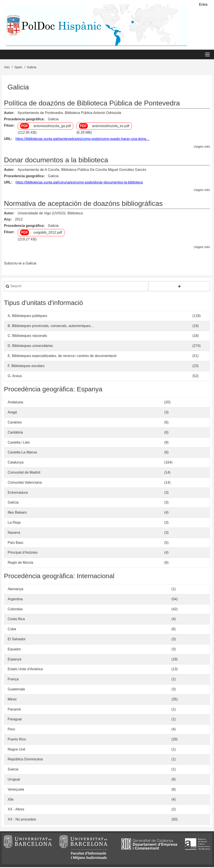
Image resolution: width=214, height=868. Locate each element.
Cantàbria (15, 433)
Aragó (12, 413)
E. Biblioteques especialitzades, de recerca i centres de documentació (62, 357)
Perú (11, 730)
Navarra (14, 533)
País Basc (16, 543)
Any (7, 220)
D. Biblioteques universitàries (30, 347)
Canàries (15, 423)
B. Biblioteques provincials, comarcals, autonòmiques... (51, 326)
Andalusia (15, 403)
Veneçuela (16, 790)
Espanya (14, 660)
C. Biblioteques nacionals (27, 337)
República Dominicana (25, 760)
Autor (9, 114)
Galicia (53, 120)
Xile (11, 800)
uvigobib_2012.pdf (48, 233)
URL (8, 140)
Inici (7, 68)
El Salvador (17, 640)
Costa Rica (16, 620)
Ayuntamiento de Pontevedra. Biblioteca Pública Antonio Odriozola (69, 114)
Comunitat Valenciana (25, 483)
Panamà (14, 710)
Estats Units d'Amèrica (25, 670)
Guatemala (16, 690)
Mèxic (12, 700)
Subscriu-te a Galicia (20, 264)
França (13, 680)
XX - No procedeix (22, 820)
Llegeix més (202, 147)
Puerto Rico (17, 740)
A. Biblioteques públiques (27, 316)
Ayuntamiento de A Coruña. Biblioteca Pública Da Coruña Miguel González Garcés (82, 171)
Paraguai (15, 720)
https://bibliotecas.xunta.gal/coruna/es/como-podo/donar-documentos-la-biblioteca (79, 183)
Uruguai (14, 780)
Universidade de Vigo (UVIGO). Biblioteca (50, 214)
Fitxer (9, 126)
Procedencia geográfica (24, 120)
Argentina (15, 600)
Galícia (13, 503)
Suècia (13, 770)
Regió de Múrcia (21, 563)
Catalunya (16, 463)
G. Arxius (15, 377)
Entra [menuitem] (203, 4)
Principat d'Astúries (23, 553)
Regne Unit (16, 750)
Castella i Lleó (19, 443)
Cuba (12, 630)
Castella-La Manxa (22, 453)
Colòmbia (15, 610)
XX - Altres (16, 810)
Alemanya (15, 590)
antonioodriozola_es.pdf (111, 127)
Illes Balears (17, 513)
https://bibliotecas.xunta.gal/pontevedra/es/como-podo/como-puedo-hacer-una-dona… (83, 140)
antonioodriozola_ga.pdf (52, 127)
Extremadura (18, 493)
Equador (14, 650)
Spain (18, 68)
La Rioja (14, 523)
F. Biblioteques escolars (26, 367)
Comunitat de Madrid (24, 473)
